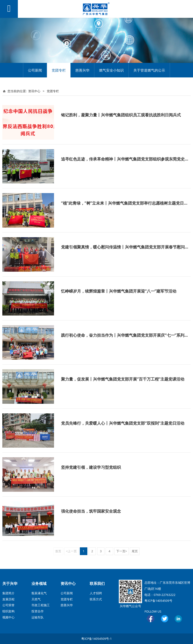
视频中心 (8, 617)
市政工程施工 (41, 605)
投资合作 (38, 611)
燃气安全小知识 (111, 70)
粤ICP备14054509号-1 (96, 639)
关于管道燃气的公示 (149, 70)
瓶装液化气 (39, 593)
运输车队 (38, 617)
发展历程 (8, 599)
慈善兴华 (82, 70)
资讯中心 (34, 91)
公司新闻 (35, 70)
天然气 (36, 599)
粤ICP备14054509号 (158, 601)
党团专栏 (59, 70)
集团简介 (8, 593)
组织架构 (8, 611)
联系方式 (96, 599)
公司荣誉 (8, 605)
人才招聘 (96, 593)
